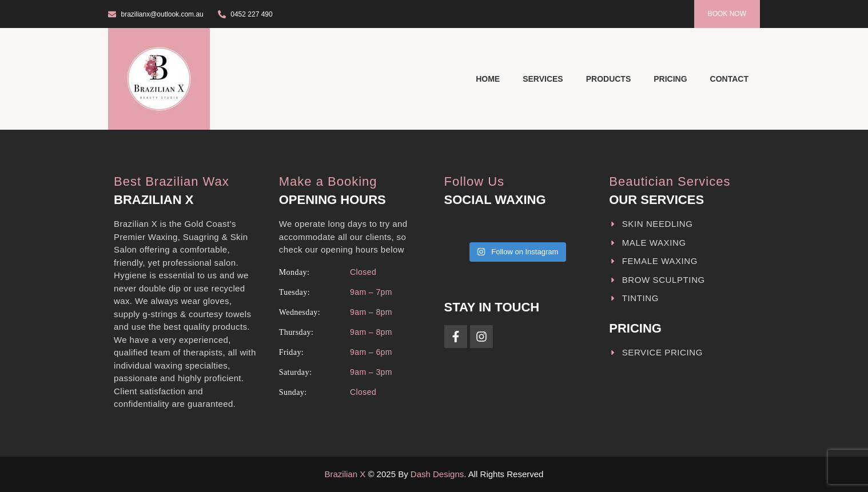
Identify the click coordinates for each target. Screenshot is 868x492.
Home (488, 79)
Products (609, 79)
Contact (729, 79)
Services (543, 79)
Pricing (670, 79)
